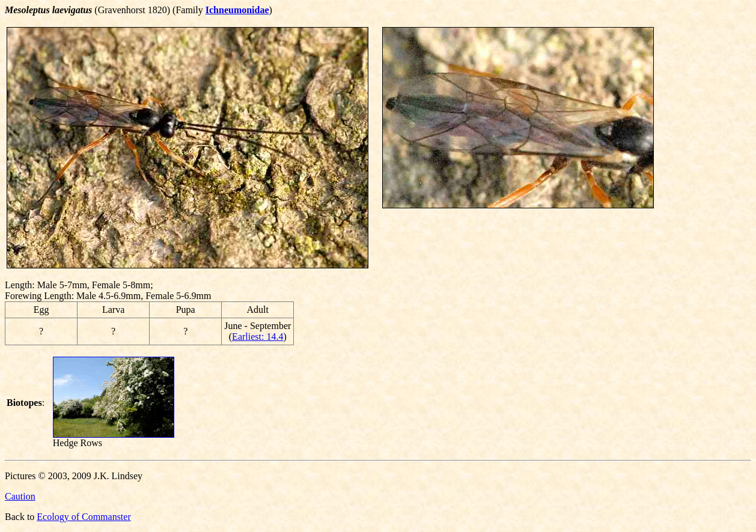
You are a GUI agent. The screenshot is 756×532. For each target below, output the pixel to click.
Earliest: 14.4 (258, 337)
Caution (20, 496)
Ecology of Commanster (84, 517)
